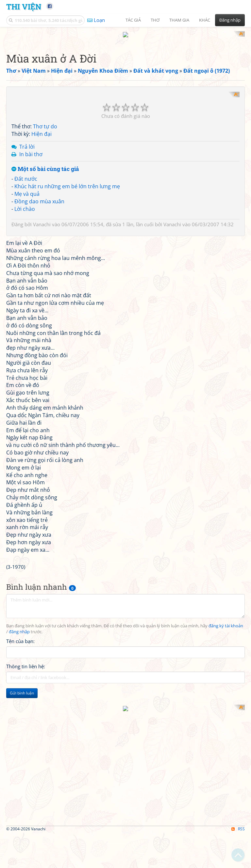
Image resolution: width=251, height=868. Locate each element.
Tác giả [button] (133, 20)
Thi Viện (24, 6)
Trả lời (27, 225)
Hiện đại (42, 212)
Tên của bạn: (20, 719)
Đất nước (26, 257)
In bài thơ (31, 232)
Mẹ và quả (27, 272)
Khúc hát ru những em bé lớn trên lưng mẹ (67, 265)
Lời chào (25, 287)
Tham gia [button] (179, 20)
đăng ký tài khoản (226, 704)
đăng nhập (19, 710)
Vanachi (42, 303)
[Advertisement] (41, 815)
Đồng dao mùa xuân (39, 279)
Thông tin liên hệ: (26, 744)
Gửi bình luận (22, 771)
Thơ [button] (155, 20)
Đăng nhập (230, 20)
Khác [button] (205, 20)
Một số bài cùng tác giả (45, 247)
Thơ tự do (45, 205)
